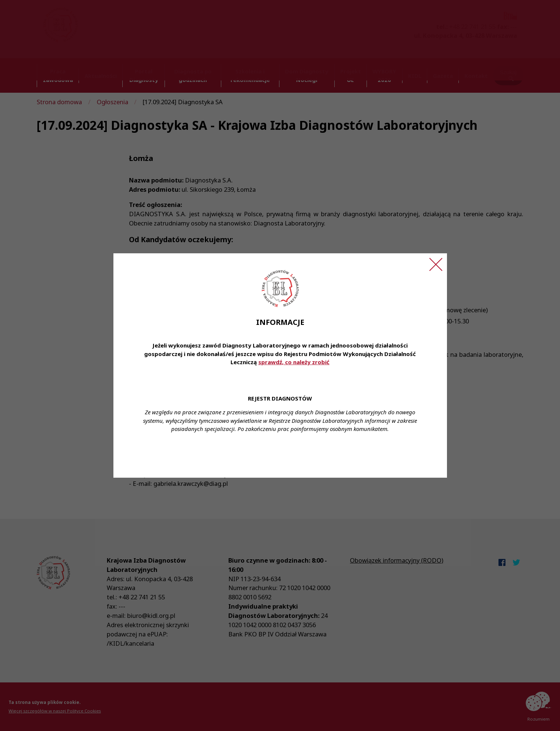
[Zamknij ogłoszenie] (436, 264)
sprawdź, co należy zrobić (294, 362)
